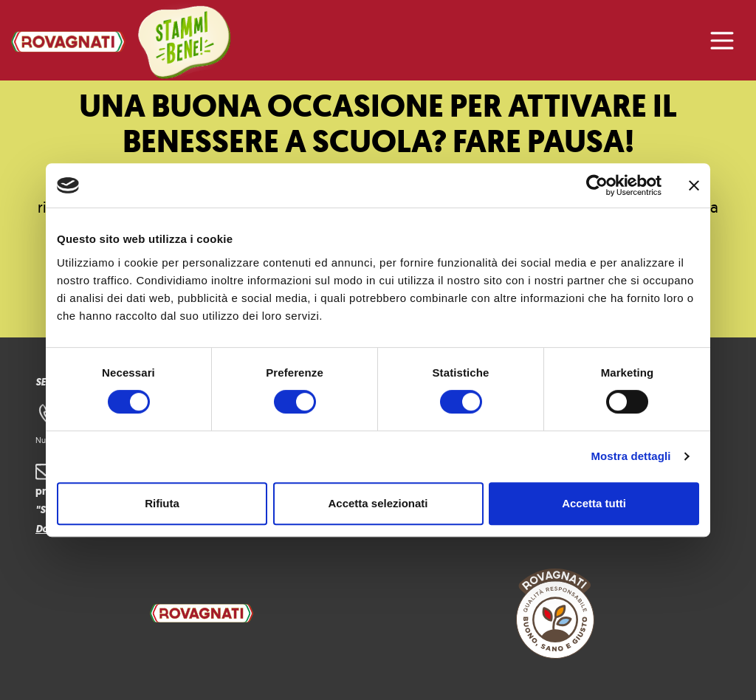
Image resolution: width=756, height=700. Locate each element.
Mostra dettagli (630, 456)
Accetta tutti (594, 503)
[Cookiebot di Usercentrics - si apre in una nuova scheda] (597, 185)
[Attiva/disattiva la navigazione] (722, 41)
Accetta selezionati (378, 503)
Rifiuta (162, 503)
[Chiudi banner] (694, 185)
